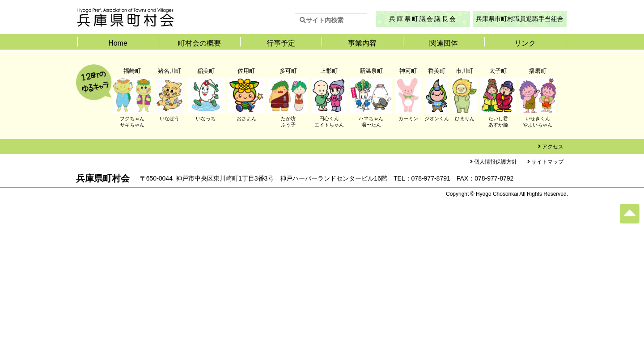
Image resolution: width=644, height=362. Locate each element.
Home (118, 43)
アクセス (553, 147)
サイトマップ (547, 162)
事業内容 (362, 43)
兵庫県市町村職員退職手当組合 (520, 19)
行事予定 (281, 43)
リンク (525, 43)
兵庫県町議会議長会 (423, 19)
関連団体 (444, 43)
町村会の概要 (199, 43)
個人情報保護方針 (496, 162)
